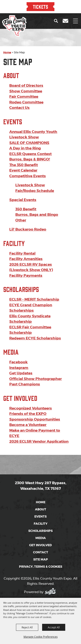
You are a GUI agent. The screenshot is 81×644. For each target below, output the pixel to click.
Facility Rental (22, 240)
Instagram (19, 355)
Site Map (41, 546)
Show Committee (26, 78)
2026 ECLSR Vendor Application (39, 428)
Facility (14, 230)
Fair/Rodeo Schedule (35, 178)
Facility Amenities (26, 246)
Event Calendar (23, 157)
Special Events (23, 187)
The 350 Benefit (24, 152)
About (11, 62)
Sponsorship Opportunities (35, 406)
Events (13, 108)
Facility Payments (26, 262)
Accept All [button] (54, 627)
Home (7, 39)
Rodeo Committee (26, 89)
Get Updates (21, 360)
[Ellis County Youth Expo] (14, 26)
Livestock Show (30, 172)
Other (21, 207)
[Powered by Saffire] (52, 578)
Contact (41, 539)
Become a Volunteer (28, 412)
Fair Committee (24, 84)
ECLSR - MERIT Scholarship (34, 286)
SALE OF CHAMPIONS (29, 130)
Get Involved (20, 385)
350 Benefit (26, 196)
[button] (57, 21)
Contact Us (19, 95)
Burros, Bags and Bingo (37, 202)
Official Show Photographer (36, 366)
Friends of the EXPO (28, 401)
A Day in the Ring (25, 135)
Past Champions (25, 371)
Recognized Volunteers (31, 395)
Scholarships (21, 276)
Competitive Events (28, 163)
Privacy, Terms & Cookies (41, 554)
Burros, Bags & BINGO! (30, 146)
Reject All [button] (27, 627)
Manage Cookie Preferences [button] (41, 637)
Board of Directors (26, 72)
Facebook (18, 349)
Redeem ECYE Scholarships (35, 325)
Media (11, 339)
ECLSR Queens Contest (30, 141)
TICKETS (40, 7)
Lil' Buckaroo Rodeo (28, 216)
